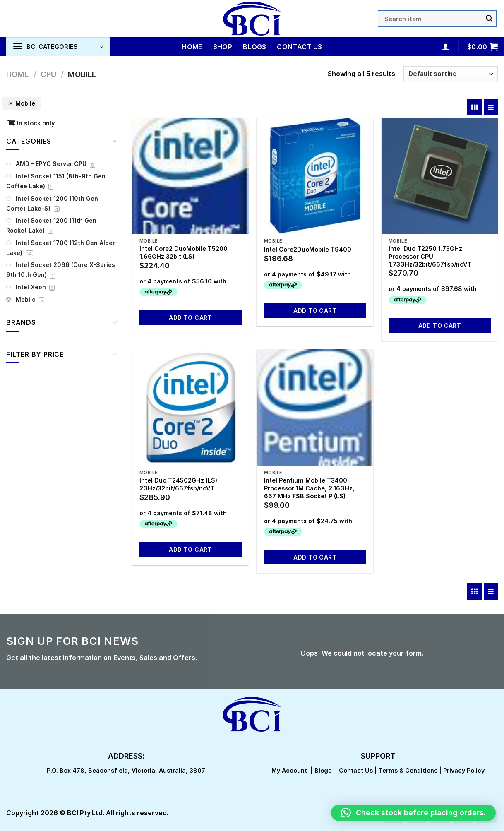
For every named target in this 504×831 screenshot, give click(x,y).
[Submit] (489, 19)
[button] (413, 813)
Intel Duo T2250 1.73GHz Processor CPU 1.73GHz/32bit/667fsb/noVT (430, 256)
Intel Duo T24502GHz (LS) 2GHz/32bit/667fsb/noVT (178, 484)
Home (192, 47)
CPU (48, 74)
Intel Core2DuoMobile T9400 (308, 249)
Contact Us (299, 47)
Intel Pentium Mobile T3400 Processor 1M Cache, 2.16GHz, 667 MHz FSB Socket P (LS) (309, 488)
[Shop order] (451, 74)
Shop (223, 47)
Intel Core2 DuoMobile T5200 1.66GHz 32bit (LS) (184, 252)
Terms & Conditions (408, 770)
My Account (289, 770)
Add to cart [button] (190, 318)
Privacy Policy (464, 770)
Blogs (255, 47)
